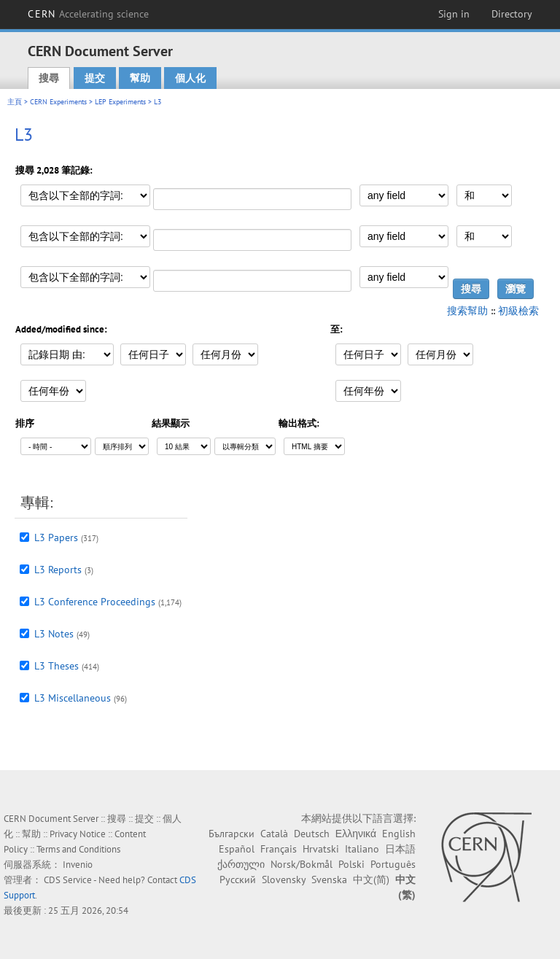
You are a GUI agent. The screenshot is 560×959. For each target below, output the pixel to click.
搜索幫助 (467, 311)
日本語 (400, 849)
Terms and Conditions (78, 849)
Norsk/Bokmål (302, 864)
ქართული (241, 864)
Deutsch (312, 834)
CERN (88, 14)
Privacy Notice (78, 834)
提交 (95, 78)
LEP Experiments (120, 102)
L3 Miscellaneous (73, 698)
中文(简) (371, 880)
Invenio (78, 865)
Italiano (362, 849)
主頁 (15, 102)
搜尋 (49, 78)
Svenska (329, 880)
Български (232, 834)
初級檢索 (518, 311)
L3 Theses (57, 666)
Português (393, 864)
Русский (238, 880)
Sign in (454, 14)
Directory (512, 14)
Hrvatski (321, 849)
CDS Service (68, 880)
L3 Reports (58, 570)
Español (237, 849)
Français (279, 849)
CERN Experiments (58, 102)
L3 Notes (54, 634)
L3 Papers (56, 537)
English (399, 834)
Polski (351, 864)
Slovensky (284, 880)
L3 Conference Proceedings (95, 602)
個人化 (190, 78)
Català (274, 834)
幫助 (140, 78)
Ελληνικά (356, 834)
